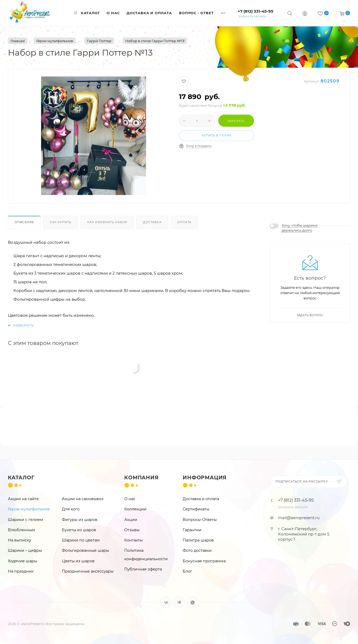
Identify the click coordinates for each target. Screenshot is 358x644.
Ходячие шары (23, 561)
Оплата (184, 222)
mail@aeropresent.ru (299, 518)
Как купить (61, 222)
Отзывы (132, 530)
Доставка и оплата (201, 499)
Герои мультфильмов (29, 509)
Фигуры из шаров (80, 520)
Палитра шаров (198, 540)
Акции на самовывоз (83, 499)
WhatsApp (193, 602)
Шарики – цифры (25, 550)
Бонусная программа (204, 561)
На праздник (21, 571)
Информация (205, 478)
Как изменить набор (107, 222)
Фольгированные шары (85, 550)
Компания (141, 478)
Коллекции (135, 509)
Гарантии (192, 530)
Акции (131, 520)
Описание (24, 222)
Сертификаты (196, 509)
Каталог (21, 478)
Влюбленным (22, 530)
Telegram (179, 602)
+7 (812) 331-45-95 (255, 11)
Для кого (71, 509)
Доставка (152, 222)
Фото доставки (197, 550)
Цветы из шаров (78, 561)
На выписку (19, 540)
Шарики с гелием (26, 520)
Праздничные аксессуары (88, 571)
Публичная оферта (143, 569)
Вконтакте (166, 602)
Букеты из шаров (79, 530)
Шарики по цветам (81, 540)
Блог (187, 571)
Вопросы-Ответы (200, 520)
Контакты (133, 540)
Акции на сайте (23, 499)
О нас (130, 499)
